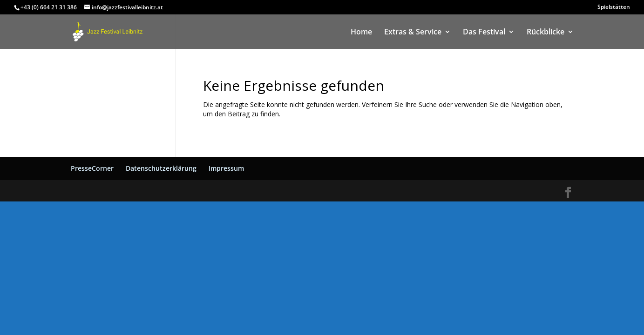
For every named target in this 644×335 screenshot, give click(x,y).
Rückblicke (546, 33)
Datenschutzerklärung (161, 168)
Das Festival (484, 33)
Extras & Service (413, 33)
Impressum (226, 168)
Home (361, 33)
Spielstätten (614, 7)
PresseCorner (92, 168)
